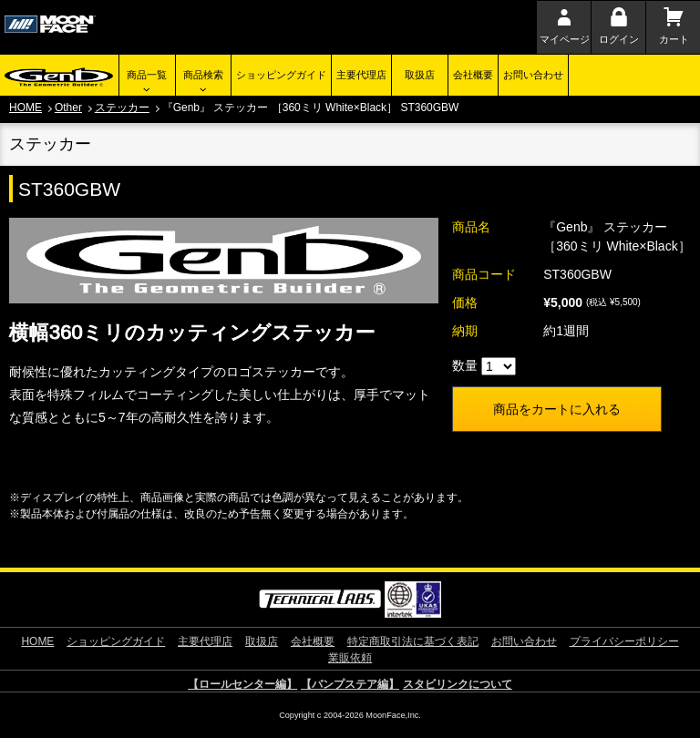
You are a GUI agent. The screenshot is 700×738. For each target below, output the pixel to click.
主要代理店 (361, 75)
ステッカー (122, 108)
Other (68, 108)
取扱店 (420, 75)
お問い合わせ (533, 75)
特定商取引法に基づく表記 (413, 641)
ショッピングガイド (281, 75)
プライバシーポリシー (624, 641)
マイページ (565, 39)
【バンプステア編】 (350, 684)
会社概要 (473, 75)
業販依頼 (350, 658)
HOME (26, 108)
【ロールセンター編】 (242, 684)
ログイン (619, 39)
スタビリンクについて (458, 684)
